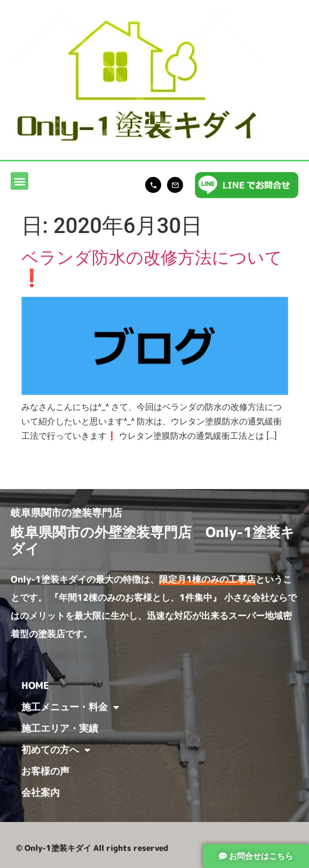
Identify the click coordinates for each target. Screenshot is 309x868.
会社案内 (41, 792)
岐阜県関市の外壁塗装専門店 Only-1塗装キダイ (153, 540)
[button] (19, 181)
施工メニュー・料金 (70, 707)
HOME (35, 685)
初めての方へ (56, 750)
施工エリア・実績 (60, 728)
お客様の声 (45, 771)
